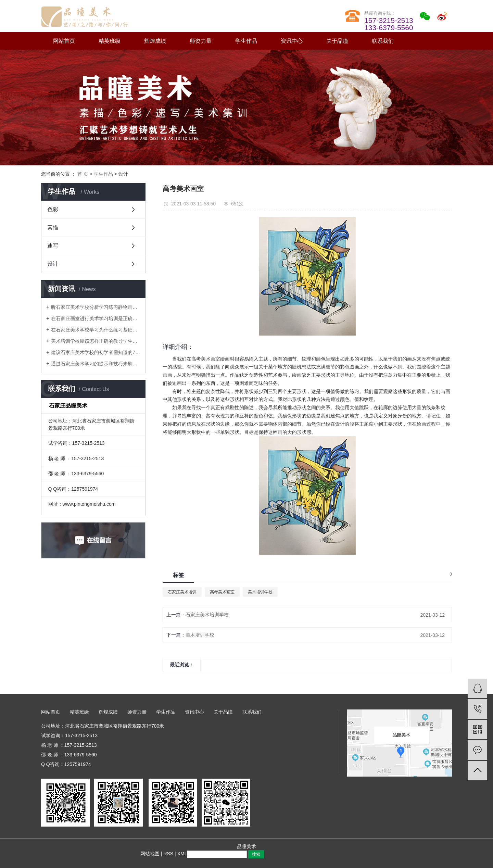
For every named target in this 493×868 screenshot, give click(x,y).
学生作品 (246, 41)
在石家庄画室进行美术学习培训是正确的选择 (96, 318)
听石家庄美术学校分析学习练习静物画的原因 (96, 307)
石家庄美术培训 (182, 592)
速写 (53, 246)
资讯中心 (292, 41)
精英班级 (110, 41)
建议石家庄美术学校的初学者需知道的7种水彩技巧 (96, 352)
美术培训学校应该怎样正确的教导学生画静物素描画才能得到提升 (96, 341)
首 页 (83, 174)
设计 (123, 174)
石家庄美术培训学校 (207, 615)
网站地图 (150, 854)
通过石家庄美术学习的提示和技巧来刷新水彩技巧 (96, 364)
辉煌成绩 (155, 41)
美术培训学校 (260, 592)
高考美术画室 (222, 592)
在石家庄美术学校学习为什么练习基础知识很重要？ (96, 330)
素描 (53, 228)
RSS (168, 854)
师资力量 (201, 41)
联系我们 (383, 41)
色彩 (53, 209)
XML (182, 854)
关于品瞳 (337, 41)
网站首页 (64, 41)
